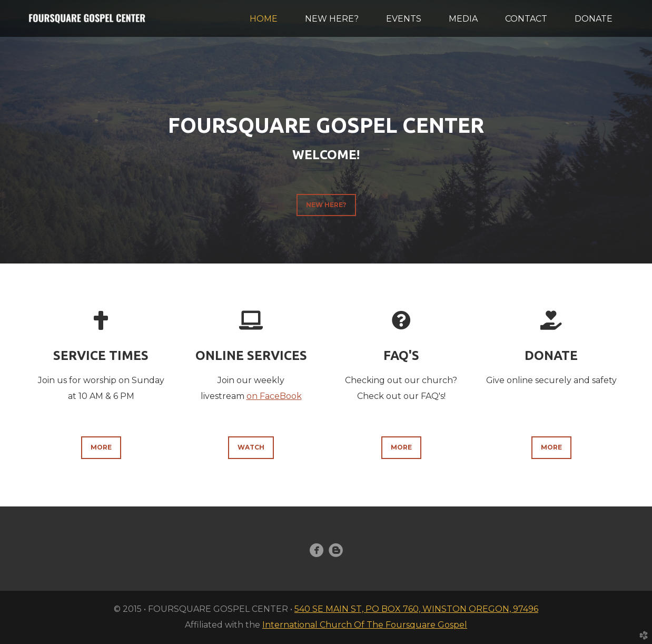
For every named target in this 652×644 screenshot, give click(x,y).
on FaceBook (274, 396)
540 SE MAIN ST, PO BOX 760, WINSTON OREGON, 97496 (416, 609)
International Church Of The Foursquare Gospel (365, 625)
